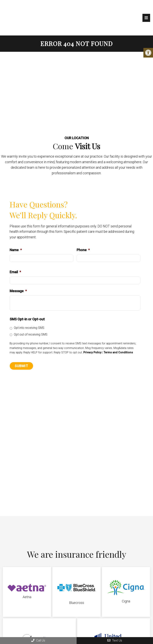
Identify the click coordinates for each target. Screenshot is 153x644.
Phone (83, 250)
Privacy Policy (92, 353)
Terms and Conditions (118, 353)
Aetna (27, 597)
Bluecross (77, 603)
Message (18, 291)
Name (16, 250)
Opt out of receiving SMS (31, 335)
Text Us (115, 640)
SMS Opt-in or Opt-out (27, 319)
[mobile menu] (146, 18)
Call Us (38, 640)
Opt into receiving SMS (29, 328)
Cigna (126, 601)
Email (15, 272)
